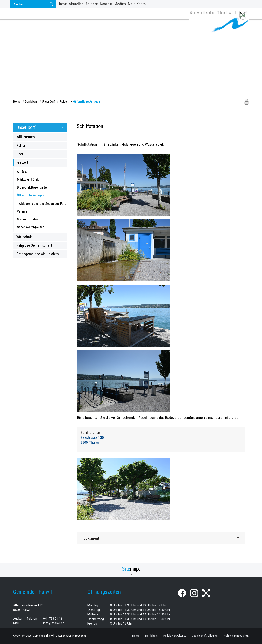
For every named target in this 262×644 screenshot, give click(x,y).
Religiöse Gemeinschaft (34, 246)
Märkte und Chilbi (29, 180)
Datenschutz (63, 636)
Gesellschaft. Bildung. (110, 24)
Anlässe (92, 4)
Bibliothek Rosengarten (33, 188)
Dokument (91, 539)
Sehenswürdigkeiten (31, 227)
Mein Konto (137, 4)
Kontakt (106, 4)
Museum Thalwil (28, 219)
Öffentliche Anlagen (39, 195)
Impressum (79, 636)
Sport (20, 154)
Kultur (21, 146)
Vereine (22, 212)
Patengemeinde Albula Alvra (38, 254)
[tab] (161, 539)
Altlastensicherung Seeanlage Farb (43, 204)
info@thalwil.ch (54, 624)
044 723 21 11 (53, 619)
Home (62, 4)
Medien (120, 4)
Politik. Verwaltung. (63, 24)
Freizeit (22, 163)
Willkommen (26, 137)
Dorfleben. (27, 24)
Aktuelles (76, 4)
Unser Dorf (26, 128)
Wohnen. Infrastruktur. (160, 24)
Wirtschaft (24, 237)
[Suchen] (51, 4)
